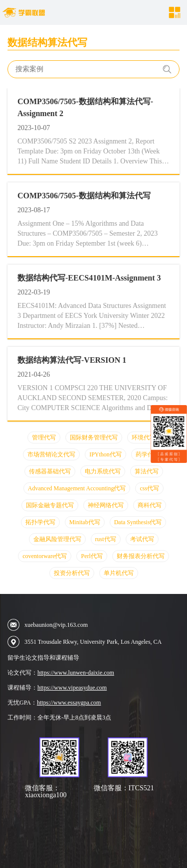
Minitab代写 (85, 522)
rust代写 (106, 539)
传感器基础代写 (50, 471)
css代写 (149, 488)
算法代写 (147, 471)
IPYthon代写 (105, 454)
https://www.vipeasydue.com (72, 688)
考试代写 (142, 539)
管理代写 (44, 437)
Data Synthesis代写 (138, 522)
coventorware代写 (45, 556)
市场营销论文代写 (51, 454)
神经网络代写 (106, 505)
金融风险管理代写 (57, 539)
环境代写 (144, 437)
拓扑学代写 (40, 522)
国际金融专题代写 (50, 505)
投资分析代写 (72, 573)
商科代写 (150, 505)
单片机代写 (119, 573)
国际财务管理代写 (94, 437)
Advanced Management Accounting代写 (77, 488)
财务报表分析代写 (141, 556)
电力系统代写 (103, 471)
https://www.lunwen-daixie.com (76, 673)
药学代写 (148, 454)
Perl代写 (92, 556)
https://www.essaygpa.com (69, 703)
